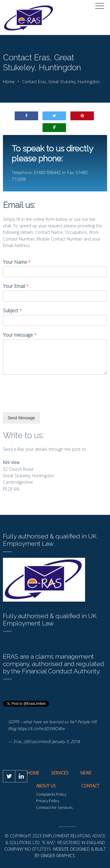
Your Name (17, 262)
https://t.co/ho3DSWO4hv (41, 728)
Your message (20, 335)
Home (9, 82)
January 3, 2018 (66, 741)
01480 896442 (47, 172)
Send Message (21, 418)
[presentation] (48, 403)
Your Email (16, 286)
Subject (12, 311)
